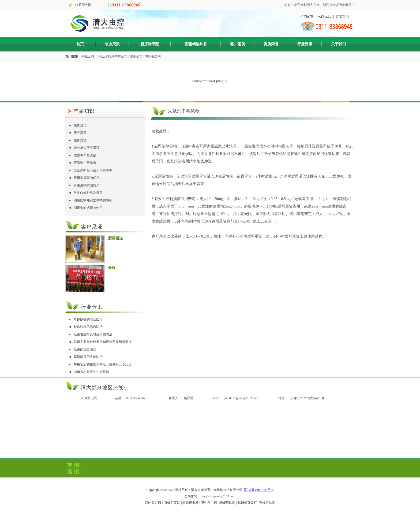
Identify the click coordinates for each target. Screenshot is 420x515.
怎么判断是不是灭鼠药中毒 (93, 170)
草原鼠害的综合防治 (88, 319)
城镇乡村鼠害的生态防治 (91, 372)
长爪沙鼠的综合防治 (88, 327)
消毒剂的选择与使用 (88, 208)
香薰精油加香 (196, 44)
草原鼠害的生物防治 (88, 357)
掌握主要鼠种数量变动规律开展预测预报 (103, 342)
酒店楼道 (115, 238)
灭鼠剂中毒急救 (85, 163)
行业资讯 (305, 44)
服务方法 (80, 140)
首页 (80, 44)
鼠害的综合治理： (87, 349)
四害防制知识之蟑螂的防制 (93, 200)
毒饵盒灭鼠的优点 (87, 178)
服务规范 (80, 125)
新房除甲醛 (150, 44)
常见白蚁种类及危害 (88, 193)
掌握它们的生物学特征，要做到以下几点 (103, 364)
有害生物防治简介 (87, 185)
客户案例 (238, 44)
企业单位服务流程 (87, 148)
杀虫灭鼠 (112, 44)
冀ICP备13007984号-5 (259, 490)
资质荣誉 (271, 44)
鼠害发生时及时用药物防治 (93, 334)
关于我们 (339, 44)
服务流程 (80, 133)
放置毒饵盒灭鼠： (87, 155)
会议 (112, 268)
